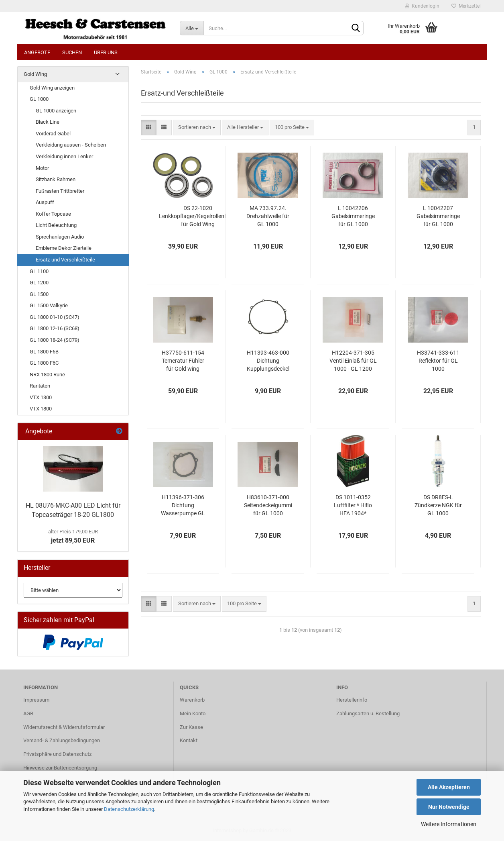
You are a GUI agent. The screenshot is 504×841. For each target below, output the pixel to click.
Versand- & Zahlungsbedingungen (62, 740)
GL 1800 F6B (44, 352)
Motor (42, 168)
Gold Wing (35, 74)
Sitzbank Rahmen (56, 179)
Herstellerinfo (352, 700)
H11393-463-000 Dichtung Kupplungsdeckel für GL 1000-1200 (268, 361)
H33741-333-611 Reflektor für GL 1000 (438, 361)
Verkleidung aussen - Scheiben (71, 145)
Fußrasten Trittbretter (60, 191)
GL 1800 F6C (44, 363)
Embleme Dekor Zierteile (64, 248)
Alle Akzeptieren (449, 787)
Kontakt (189, 740)
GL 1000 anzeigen (56, 111)
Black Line (48, 122)
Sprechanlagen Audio (60, 237)
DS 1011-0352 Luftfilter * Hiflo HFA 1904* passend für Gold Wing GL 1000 (353, 506)
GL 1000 (39, 99)
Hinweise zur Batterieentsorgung (60, 768)
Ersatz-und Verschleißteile (65, 260)
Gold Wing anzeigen (52, 88)
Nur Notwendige (449, 807)
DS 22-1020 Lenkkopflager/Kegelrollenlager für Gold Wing (198, 216)
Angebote (37, 52)
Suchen (72, 52)
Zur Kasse (191, 727)
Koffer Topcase (53, 214)
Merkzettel (466, 6)
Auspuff (45, 202)
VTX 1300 (41, 397)
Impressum (36, 700)
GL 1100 (39, 271)
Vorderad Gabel (53, 134)
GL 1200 (39, 283)
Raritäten (40, 386)
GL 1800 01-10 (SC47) (55, 317)
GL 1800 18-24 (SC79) (55, 340)
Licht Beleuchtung (56, 225)
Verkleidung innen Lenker (64, 156)
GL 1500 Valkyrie (49, 305)
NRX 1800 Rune (47, 375)
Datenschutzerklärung (129, 809)
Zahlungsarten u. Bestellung (368, 713)
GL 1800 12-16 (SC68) (55, 328)
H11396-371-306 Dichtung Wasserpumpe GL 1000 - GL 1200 (183, 506)
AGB (28, 713)
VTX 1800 (41, 409)
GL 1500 (39, 294)
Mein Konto (193, 713)
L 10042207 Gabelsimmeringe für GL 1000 (438, 216)
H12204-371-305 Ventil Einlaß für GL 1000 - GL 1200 (353, 361)
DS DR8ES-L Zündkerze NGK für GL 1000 (438, 505)
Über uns (106, 52)
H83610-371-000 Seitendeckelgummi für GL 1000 (268, 505)
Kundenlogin (422, 6)
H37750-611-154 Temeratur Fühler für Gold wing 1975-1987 (183, 361)
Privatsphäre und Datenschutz (57, 754)
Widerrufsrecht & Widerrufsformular (64, 727)
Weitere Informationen (449, 824)
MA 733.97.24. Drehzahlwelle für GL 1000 (268, 216)
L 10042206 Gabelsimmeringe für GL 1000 (353, 216)
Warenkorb (192, 700)
